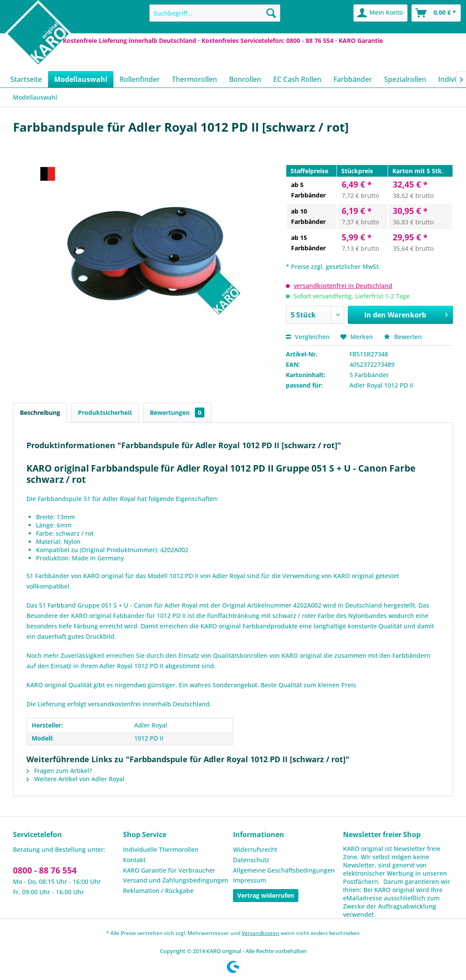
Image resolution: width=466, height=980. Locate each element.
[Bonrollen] (245, 79)
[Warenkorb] (436, 13)
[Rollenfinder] (140, 79)
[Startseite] (26, 79)
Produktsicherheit (105, 412)
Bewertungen (177, 412)
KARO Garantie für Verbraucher (169, 870)
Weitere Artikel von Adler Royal (75, 779)
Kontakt (134, 860)
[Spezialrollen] (405, 79)
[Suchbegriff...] (215, 13)
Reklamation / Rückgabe (158, 891)
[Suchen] (271, 13)
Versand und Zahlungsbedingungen (176, 880)
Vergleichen (308, 337)
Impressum (249, 880)
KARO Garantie (361, 40)
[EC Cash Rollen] (297, 79)
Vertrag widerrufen (266, 895)
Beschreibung (40, 412)
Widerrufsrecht (255, 849)
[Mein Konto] (380, 13)
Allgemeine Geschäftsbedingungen (284, 870)
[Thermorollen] (194, 79)
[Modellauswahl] (81, 79)
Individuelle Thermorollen (161, 849)
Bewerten (403, 337)
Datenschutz (251, 860)
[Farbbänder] (353, 79)
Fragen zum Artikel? (59, 771)
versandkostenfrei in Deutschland (343, 286)
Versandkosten (261, 933)
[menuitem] (215, 13)
